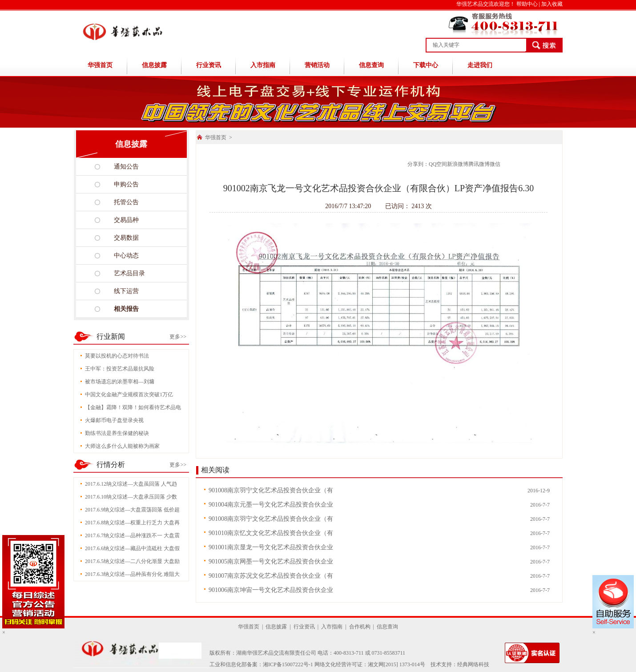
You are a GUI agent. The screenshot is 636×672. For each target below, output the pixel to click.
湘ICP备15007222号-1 (288, 664)
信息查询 (371, 65)
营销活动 (317, 65)
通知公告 (126, 167)
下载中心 (426, 65)
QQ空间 (438, 164)
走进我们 (480, 65)
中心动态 (126, 256)
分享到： (418, 164)
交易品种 (126, 220)
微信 (495, 164)
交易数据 (126, 238)
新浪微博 (458, 164)
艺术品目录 (129, 273)
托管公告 (126, 202)
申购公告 (126, 184)
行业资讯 (209, 65)
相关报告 (126, 309)
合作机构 (360, 627)
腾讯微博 (479, 164)
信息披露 (154, 65)
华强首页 (100, 65)
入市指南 (263, 65)
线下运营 (126, 291)
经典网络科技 (473, 664)
